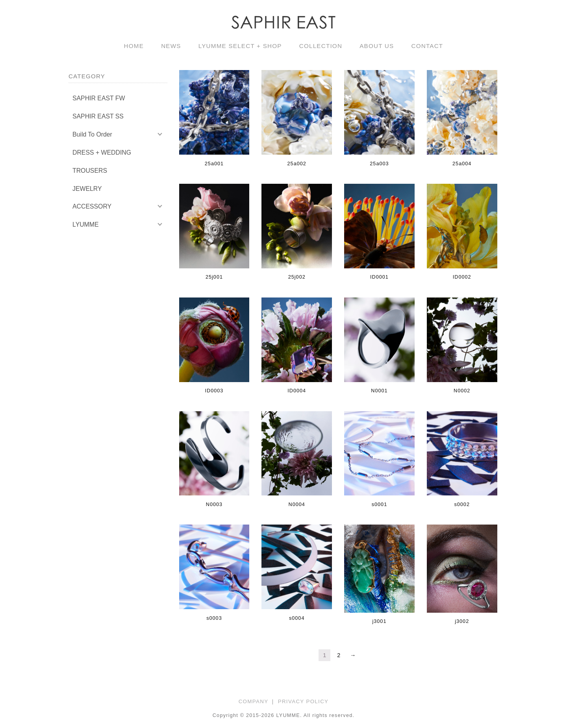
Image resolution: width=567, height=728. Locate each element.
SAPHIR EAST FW (99, 98)
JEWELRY (87, 189)
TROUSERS (90, 171)
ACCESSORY (92, 206)
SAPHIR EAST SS (98, 116)
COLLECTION (321, 46)
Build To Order (92, 134)
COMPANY (254, 701)
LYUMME (86, 224)
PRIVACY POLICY (303, 701)
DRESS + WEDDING (102, 152)
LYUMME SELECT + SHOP (240, 46)
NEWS (171, 46)
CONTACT (427, 46)
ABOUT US (377, 46)
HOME (134, 46)
